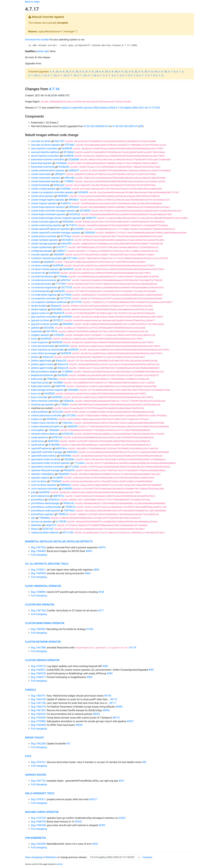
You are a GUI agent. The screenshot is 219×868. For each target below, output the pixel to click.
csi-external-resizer (41, 284)
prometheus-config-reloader (46, 507)
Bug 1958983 (38, 592)
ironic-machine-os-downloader (48, 350)
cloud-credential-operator (43, 586)
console (30, 690)
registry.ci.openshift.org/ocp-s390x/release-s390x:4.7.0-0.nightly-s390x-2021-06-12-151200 (111, 108)
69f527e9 (57, 437)
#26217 (93, 799)
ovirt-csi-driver (39, 481)
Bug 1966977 (38, 677)
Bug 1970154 (38, 818)
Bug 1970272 (38, 666)
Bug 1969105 (38, 699)
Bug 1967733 (38, 781)
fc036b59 (83, 192)
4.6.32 (133, 72)
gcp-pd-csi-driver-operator (45, 324)
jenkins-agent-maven (42, 364)
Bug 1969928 (38, 573)
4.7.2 (101, 76)
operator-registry (40, 478)
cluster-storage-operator (44, 244)
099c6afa (74, 207)
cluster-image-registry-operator (48, 200)
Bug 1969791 (38, 696)
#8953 (96, 714)
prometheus (38, 500)
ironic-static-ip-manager (44, 353)
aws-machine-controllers (44, 149)
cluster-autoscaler (41, 174)
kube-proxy (37, 379)
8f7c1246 (68, 533)
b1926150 (68, 434)
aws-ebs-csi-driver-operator (46, 145)
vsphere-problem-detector (45, 533)
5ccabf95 (58, 478)
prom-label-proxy (40, 496)
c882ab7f (60, 174)
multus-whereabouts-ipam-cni (47, 426)
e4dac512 (51, 525)
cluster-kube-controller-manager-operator (53, 211)
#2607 (122, 818)
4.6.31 (123, 72)
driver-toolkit (35, 738)
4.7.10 (33, 76)
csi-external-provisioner (44, 280)
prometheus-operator (43, 514)
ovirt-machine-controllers (45, 489)
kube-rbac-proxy (40, 383)
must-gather (38, 430)
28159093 (85, 211)
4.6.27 (84, 72)
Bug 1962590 (38, 844)
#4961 (89, 551)
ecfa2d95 (79, 229)
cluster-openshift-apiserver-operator (50, 229)
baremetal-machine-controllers (48, 159)
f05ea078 (69, 470)
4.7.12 (52, 76)
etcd (28, 756)
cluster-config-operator (43, 189)
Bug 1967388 (38, 648)
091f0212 (58, 320)
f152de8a (62, 277)
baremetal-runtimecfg (43, 167)
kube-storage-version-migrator (47, 390)
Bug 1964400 (38, 725)
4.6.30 (113, 72)
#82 (144, 762)
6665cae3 (59, 185)
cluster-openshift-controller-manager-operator (56, 233)
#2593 (102, 825)
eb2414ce (61, 448)
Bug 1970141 (38, 762)
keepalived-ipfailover (42, 375)
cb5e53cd (54, 500)
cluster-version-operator (42, 660)
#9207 (130, 721)
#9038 (79, 725)
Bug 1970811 (38, 570)
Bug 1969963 (38, 629)
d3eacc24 (48, 357)
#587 (151, 670)
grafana (35, 328)
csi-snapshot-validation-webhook (49, 302)
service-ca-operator (42, 522)
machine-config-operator (42, 812)
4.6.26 (74, 72)
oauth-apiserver (40, 437)
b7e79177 (62, 247)
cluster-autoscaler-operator (46, 178)
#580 (90, 677)
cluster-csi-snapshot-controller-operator (53, 192)
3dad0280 (59, 291)
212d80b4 (67, 372)
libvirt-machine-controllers (45, 401)
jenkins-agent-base (41, 361)
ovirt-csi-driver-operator (44, 485)
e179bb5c (64, 405)
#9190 (108, 696)
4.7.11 (43, 76)
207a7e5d (57, 412)
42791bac (66, 236)
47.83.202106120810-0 (125, 126)
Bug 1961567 (38, 710)
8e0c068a (57, 309)
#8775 (116, 718)
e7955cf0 (59, 335)
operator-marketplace (43, 474)
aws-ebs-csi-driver (41, 141)
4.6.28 (94, 72)
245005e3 (90, 233)
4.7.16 (92, 76)
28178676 (52, 331)
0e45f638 (67, 149)
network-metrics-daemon (45, 434)
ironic (34, 339)
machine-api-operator (43, 405)
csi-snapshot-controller (44, 298)
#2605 (78, 822)
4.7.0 (172, 72)
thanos (35, 529)
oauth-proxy (38, 441)
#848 (96, 570)
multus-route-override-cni (45, 423)
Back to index (32, 2)
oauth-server (38, 445)
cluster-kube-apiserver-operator (48, 207)
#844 (88, 573)
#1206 (90, 629)
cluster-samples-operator (45, 240)
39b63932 (72, 452)
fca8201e (66, 203)
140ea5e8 (54, 430)
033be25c (69, 401)
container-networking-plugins (47, 258)
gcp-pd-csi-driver (40, 320)
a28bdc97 (74, 170)
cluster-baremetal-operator (46, 181)
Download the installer (37, 40)
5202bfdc (70, 459)
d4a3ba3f (49, 262)
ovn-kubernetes (36, 838)
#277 (101, 611)
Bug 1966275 (38, 707)
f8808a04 (65, 485)
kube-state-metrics (41, 386)
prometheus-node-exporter (46, 511)
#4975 (102, 547)
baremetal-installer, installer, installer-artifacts (59, 542)
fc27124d (72, 258)
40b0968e (66, 456)
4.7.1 (180, 72)
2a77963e (66, 295)
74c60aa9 (61, 163)
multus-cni (37, 419)
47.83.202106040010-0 (96, 126)
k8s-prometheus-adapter (44, 372)
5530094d (52, 419)
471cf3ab (74, 467)
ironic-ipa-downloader (43, 346)
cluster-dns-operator (40, 605)
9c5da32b (64, 167)
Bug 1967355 (38, 547)
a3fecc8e (69, 178)
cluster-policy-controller (44, 236)
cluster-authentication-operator (48, 170)
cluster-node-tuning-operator (47, 225)
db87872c (59, 496)
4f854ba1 (74, 200)
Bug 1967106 (38, 703)
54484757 (91, 218)
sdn (33, 518)
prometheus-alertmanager (45, 503)
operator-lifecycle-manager (46, 470)
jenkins (35, 357)
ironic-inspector (40, 342)
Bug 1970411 (38, 799)
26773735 (67, 287)
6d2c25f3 (66, 244)
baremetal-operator (42, 163)
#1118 (133, 648)
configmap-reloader (42, 251)
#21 (69, 744)
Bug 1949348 (38, 825)
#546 (95, 844)
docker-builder (39, 306)
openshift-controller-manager (47, 452)
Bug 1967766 (38, 611)
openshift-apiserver (42, 448)
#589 (105, 666)
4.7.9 (160, 76)
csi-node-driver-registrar (44, 295)
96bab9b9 (64, 474)
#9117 (113, 703)
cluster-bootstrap (40, 185)
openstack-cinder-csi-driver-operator (51, 463)
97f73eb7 (70, 145)
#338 (101, 592)
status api (42, 51)
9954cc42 (69, 503)
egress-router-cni (40, 313)
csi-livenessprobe (41, 291)
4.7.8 (151, 76)
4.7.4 (118, 76)
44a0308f (59, 255)
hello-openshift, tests (40, 793)
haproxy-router (36, 775)
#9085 (119, 707)
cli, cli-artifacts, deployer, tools (47, 564)
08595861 (63, 196)
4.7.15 (82, 76)
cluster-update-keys (42, 247)
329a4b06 (73, 390)
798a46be (52, 379)
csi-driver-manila (40, 266)
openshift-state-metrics (44, 456)
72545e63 (56, 481)
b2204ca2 (75, 214)
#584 (110, 673)
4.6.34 (153, 72)
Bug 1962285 (38, 744)
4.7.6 (134, 76)
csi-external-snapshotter (44, 287)
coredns (36, 262)
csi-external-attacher (42, 277)
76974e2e (69, 511)
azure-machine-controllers (45, 156)
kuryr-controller (39, 397)
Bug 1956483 (38, 551)
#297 (122, 781)
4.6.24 (54, 72)
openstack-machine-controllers (48, 467)
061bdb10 (68, 240)
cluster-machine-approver (45, 222)
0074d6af (69, 152)
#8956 (106, 710)
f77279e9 (61, 284)
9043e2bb (68, 222)
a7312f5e (71, 415)
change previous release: (74, 857)
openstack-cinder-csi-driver (46, 459)
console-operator (40, 255)
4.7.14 (72, 76)
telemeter (36, 525)
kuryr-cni (36, 394)
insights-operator (40, 335)
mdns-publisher (40, 412)
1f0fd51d (70, 507)
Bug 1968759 (38, 822)
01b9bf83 (67, 489)
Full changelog (39, 555)
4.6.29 (104, 72)
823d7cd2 (48, 529)
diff (141, 126)
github (60, 864)
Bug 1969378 (38, 673)
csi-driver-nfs (38, 273)
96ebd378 (59, 313)
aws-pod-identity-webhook (45, 152)
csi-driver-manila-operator (45, 269)
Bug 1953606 (38, 718)
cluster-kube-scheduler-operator (48, 214)
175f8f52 (69, 181)
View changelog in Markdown (41, 857)
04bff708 (60, 386)
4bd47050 (53, 441)
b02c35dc (49, 328)
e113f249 (61, 522)
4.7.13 (62, 76)
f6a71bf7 (60, 141)
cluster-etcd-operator (42, 196)
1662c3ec (68, 423)
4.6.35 (163, 72)
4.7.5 (126, 76)
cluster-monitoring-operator (45, 623)
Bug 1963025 (38, 714)
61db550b (54, 445)
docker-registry (39, 309)
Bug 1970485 (38, 721)
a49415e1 (66, 280)
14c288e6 (58, 383)
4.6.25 (64, 72)
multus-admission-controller (46, 415)
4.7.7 (143, 76)
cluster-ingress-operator (44, 203)
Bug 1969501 (38, 670)
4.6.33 (143, 72)
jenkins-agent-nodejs (42, 368)
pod (33, 492)
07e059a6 (65, 189)
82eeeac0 (56, 306)
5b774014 (71, 225)
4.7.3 (109, 76)
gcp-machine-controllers (44, 317)
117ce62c (79, 463)
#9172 (114, 699)
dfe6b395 (72, 426)
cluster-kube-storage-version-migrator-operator (56, 218)
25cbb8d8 (74, 159)
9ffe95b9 (68, 324)
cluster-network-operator (43, 642)
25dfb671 (62, 251)
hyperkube (37, 331)
